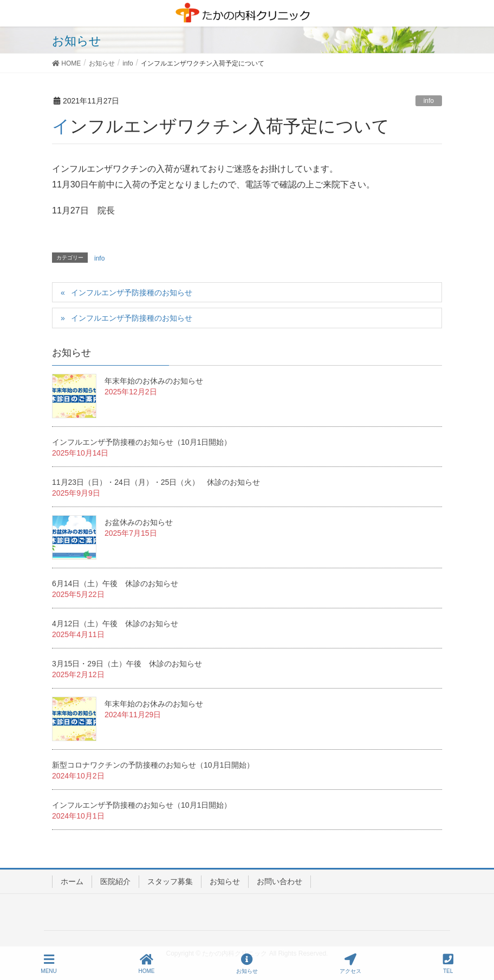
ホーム (72, 881)
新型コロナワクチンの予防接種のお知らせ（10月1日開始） (153, 765)
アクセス (350, 964)
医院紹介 (115, 881)
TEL (448, 964)
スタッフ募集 (170, 881)
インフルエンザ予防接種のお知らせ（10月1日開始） (142, 442)
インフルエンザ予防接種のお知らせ (132, 293)
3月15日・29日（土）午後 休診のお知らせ (127, 664)
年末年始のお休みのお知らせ (154, 381)
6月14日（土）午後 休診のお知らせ (115, 583)
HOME (147, 964)
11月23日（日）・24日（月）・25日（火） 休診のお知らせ (156, 482)
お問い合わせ (279, 881)
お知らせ (225, 881)
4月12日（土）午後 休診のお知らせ (115, 624)
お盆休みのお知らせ (139, 522)
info (429, 101)
